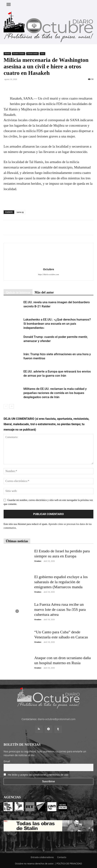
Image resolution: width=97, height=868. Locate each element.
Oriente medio (32, 53)
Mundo (7, 53)
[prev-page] (6, 406)
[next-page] (12, 406)
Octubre (48, 269)
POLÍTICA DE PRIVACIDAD (69, 864)
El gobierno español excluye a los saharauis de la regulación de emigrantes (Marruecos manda (61, 582)
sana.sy (20, 212)
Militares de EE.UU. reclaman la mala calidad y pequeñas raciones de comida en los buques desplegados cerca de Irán (55, 393)
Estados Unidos (19, 53)
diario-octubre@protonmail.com (57, 719)
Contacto (62, 857)
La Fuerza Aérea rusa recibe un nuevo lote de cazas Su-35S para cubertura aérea (60, 609)
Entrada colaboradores (42, 857)
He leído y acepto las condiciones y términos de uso (38, 775)
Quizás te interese (18, 292)
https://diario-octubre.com (48, 274)
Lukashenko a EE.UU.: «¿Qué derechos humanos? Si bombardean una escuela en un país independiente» (57, 324)
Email (7, 761)
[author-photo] (48, 264)
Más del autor (44, 292)
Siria (42, 53)
